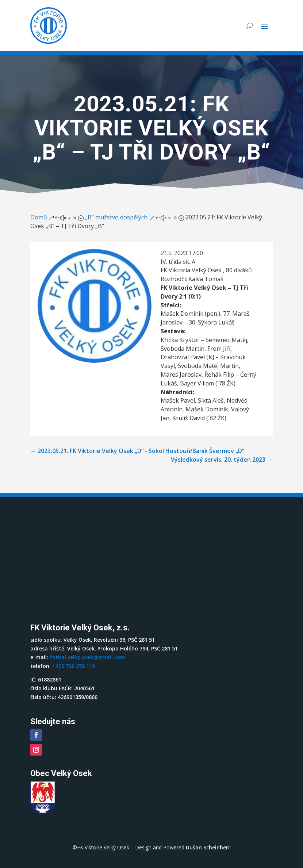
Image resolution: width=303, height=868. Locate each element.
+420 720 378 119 (74, 666)
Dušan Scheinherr (208, 847)
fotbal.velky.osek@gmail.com (87, 657)
